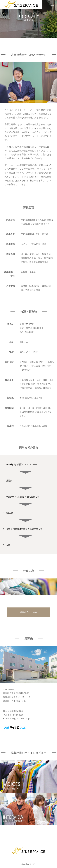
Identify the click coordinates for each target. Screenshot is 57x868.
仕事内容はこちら (29, 612)
